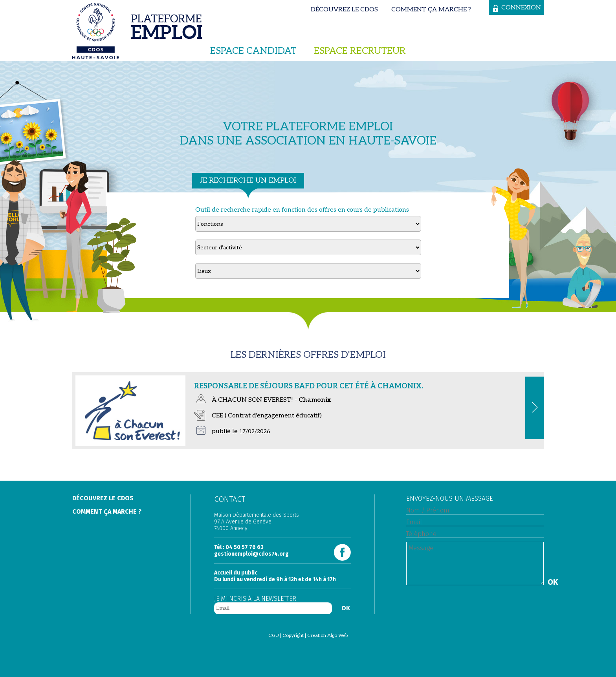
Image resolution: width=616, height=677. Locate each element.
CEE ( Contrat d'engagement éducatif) (267, 416)
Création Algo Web (327, 636)
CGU (274, 636)
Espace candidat (253, 51)
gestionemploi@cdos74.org (251, 554)
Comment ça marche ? (431, 10)
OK (346, 608)
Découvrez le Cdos (344, 10)
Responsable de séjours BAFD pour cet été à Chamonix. (309, 386)
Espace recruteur (360, 51)
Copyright (293, 636)
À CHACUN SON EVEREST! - (271, 400)
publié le (241, 431)
